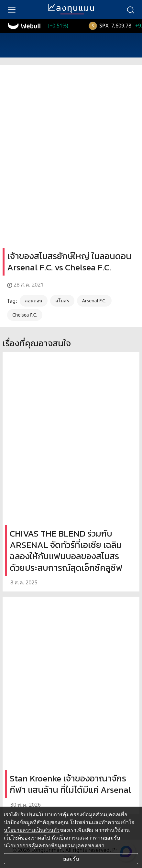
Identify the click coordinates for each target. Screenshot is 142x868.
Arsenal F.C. (94, 301)
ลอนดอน (34, 301)
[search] (130, 9)
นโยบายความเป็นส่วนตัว (32, 830)
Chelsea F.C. (25, 315)
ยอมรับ (71, 859)
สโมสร (62, 301)
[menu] (12, 9)
